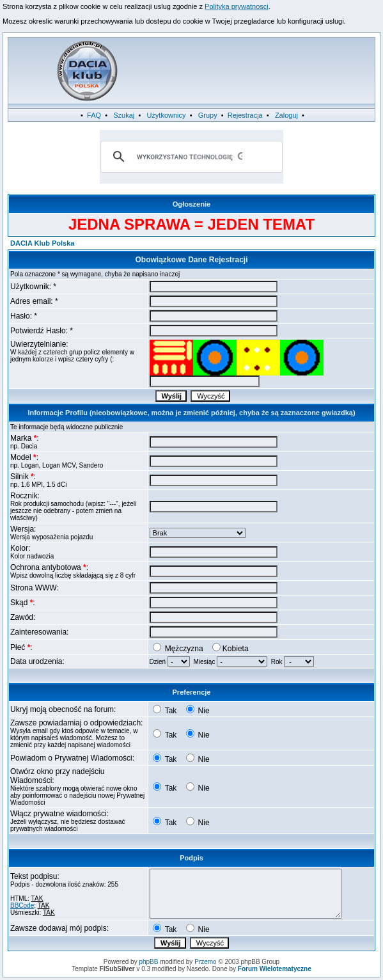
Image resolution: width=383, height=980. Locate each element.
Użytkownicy (166, 115)
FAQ (94, 115)
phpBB (148, 962)
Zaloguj (286, 115)
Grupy (208, 115)
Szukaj (124, 115)
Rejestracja (245, 115)
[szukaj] (190, 157)
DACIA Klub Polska (42, 243)
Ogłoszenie (192, 204)
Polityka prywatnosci (237, 6)
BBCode (22, 905)
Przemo (205, 962)
